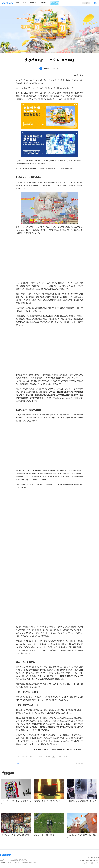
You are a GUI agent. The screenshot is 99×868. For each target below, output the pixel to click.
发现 (25, 3)
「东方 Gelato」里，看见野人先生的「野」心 (82, 836)
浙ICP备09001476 (94, 858)
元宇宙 (40, 756)
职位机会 (43, 3)
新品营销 (32, 756)
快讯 (18, 3)
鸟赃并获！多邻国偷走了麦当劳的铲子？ (48, 801)
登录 (95, 3)
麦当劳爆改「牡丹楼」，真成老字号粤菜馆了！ (16, 836)
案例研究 (33, 3)
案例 (65, 756)
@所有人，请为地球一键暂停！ (45, 835)
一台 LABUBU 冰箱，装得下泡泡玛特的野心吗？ (16, 802)
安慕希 (59, 756)
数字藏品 (47, 756)
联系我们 (10, 863)
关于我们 (3, 863)
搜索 (87, 3)
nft (54, 756)
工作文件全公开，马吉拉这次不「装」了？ (82, 801)
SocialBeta (46, 68)
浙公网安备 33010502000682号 (90, 860)
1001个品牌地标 (22, 756)
